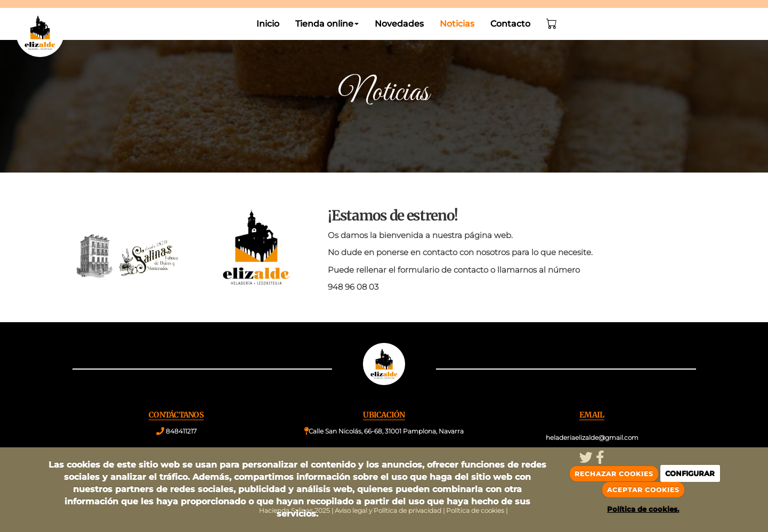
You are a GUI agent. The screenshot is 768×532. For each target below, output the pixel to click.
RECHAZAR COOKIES (614, 474)
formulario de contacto (443, 270)
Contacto (510, 24)
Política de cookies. (643, 509)
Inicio (268, 24)
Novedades (399, 24)
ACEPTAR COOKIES (643, 490)
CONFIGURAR (690, 473)
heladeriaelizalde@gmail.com (592, 437)
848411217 (181, 431)
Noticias (457, 24)
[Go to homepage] (35, 24)
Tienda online (327, 24)
